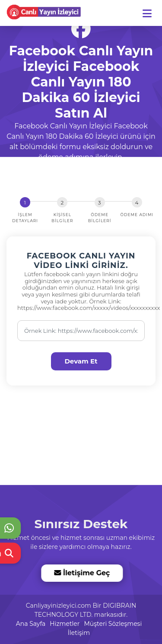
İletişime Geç (81, 573)
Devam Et (81, 361)
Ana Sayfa (31, 624)
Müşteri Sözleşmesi (113, 624)
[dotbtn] (151, 10)
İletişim (79, 633)
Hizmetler (65, 624)
